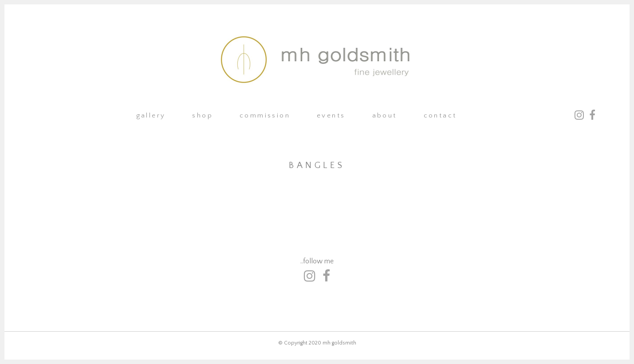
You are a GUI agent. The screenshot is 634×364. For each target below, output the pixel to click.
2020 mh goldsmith (333, 343)
